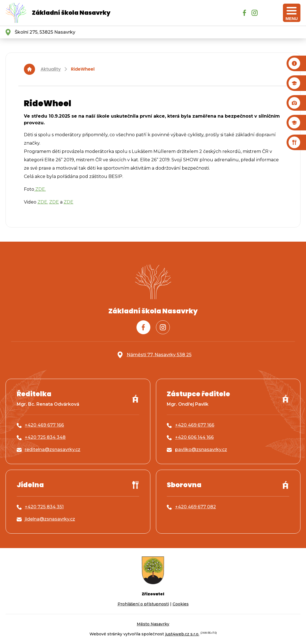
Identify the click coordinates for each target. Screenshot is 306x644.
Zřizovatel (153, 594)
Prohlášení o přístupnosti (143, 604)
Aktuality (51, 69)
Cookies (181, 604)
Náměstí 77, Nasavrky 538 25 (159, 355)
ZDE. (40, 189)
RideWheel (83, 69)
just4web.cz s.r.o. (182, 634)
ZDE (54, 202)
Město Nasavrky (153, 624)
